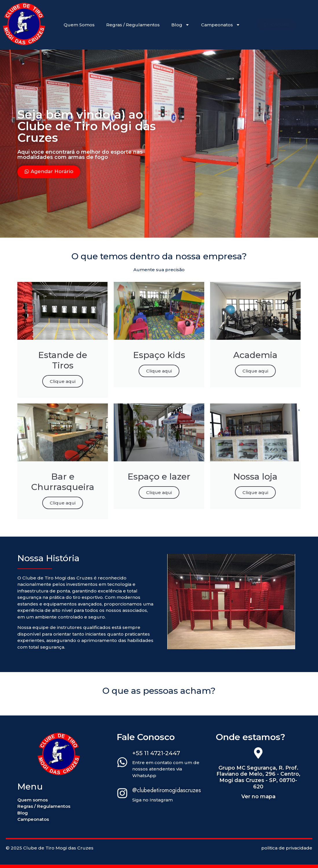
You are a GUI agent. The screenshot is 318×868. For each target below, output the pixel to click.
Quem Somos (79, 25)
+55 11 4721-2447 (156, 753)
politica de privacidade (287, 848)
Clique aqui (63, 381)
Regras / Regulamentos (133, 25)
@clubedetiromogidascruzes (167, 790)
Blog (180, 25)
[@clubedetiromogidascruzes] (122, 794)
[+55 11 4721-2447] (122, 763)
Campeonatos (221, 25)
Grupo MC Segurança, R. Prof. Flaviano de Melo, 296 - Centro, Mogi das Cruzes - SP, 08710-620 (258, 777)
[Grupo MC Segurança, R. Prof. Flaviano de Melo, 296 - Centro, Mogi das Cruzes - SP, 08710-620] (258, 754)
